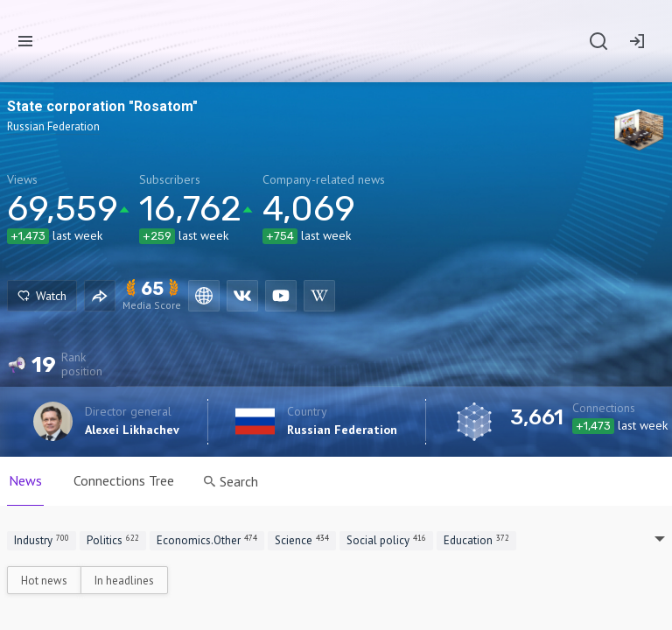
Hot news (44, 581)
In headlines (124, 581)
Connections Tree (124, 480)
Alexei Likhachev (132, 430)
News (25, 480)
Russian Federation (342, 430)
